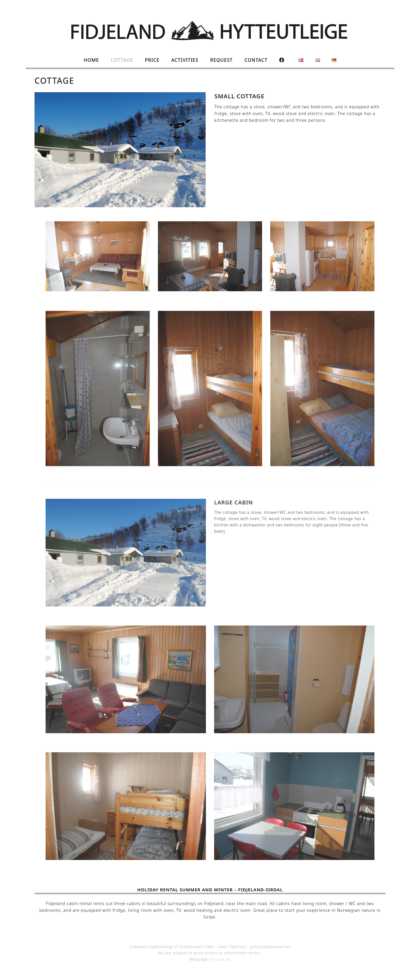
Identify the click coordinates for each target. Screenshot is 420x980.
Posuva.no (220, 959)
